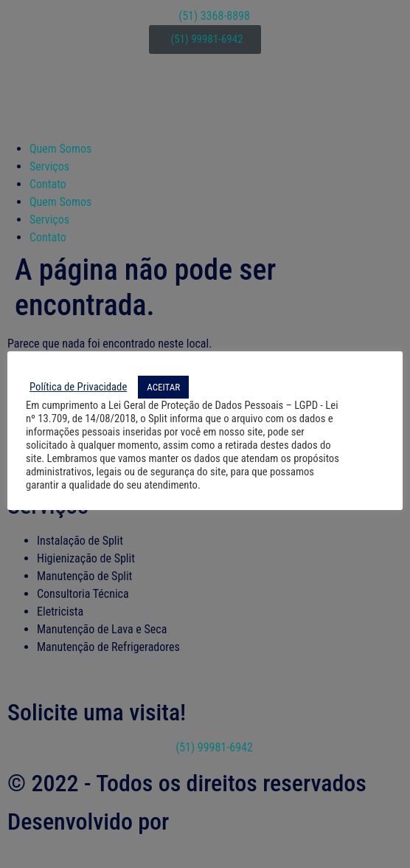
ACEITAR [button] (163, 387)
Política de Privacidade (78, 387)
